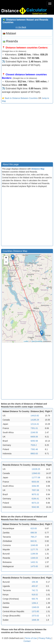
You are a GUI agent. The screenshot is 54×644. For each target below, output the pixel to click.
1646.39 (35, 620)
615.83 (34, 528)
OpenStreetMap (37, 341)
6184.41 (35, 499)
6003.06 (35, 482)
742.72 (35, 590)
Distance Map (38, 169)
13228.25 (36, 469)
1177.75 (34, 549)
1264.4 (35, 603)
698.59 (34, 533)
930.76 (35, 599)
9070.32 (35, 494)
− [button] (6, 262)
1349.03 (34, 558)
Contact (27, 641)
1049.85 (34, 545)
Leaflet (26, 341)
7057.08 (35, 490)
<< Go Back (21, 27)
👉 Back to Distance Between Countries (20, 98)
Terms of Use (31, 638)
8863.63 (34, 454)
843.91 (34, 541)
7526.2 (34, 445)
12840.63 (36, 473)
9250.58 (34, 441)
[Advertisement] (27, 134)
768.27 (34, 537)
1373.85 (35, 611)
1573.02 (35, 616)
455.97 (35, 586)
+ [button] (6, 258)
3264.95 (35, 486)
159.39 (35, 582)
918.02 (35, 595)
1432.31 (34, 562)
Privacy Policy (45, 638)
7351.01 (34, 428)
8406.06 (34, 437)
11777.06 (36, 478)
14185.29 (35, 420)
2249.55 (34, 432)
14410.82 (35, 416)
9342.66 (35, 507)
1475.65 (34, 566)
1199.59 (34, 554)
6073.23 (35, 503)
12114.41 (35, 424)
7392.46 (34, 449)
